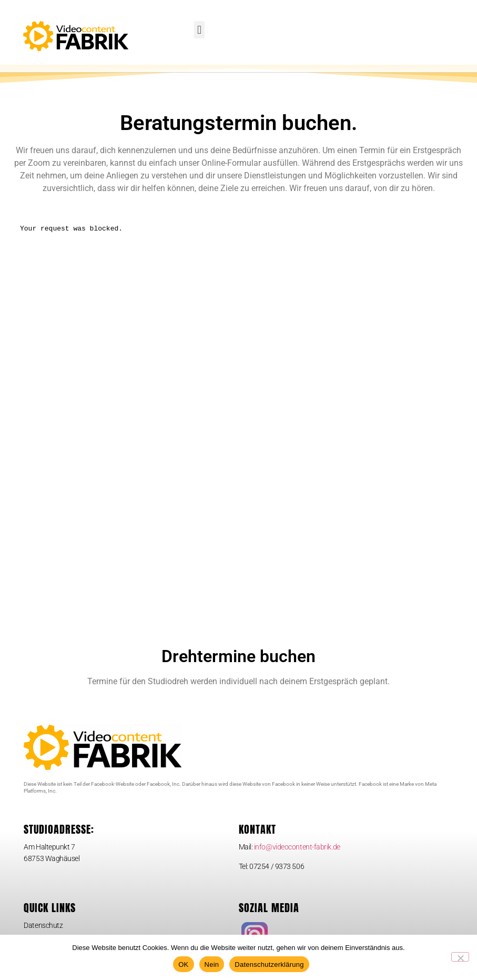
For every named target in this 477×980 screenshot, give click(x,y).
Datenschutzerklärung (269, 964)
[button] (199, 30)
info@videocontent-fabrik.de (297, 854)
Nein (212, 964)
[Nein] (460, 957)
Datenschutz (43, 933)
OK (183, 964)
